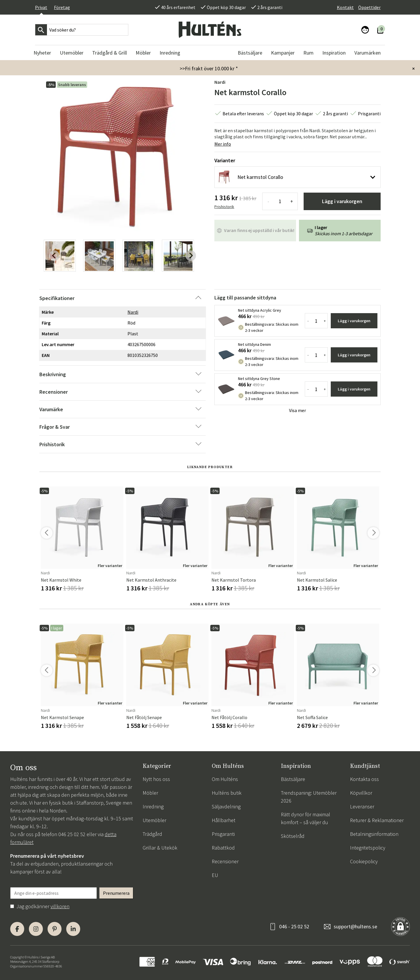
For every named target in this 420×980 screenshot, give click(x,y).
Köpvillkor (361, 793)
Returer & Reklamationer (377, 820)
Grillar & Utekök (160, 848)
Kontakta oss (364, 779)
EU (215, 875)
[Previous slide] (54, 256)
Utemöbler (154, 820)
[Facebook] (17, 929)
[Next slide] (191, 256)
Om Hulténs (225, 779)
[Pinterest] (55, 929)
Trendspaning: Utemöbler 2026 (309, 797)
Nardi (220, 82)
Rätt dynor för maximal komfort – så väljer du (306, 818)
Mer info (223, 144)
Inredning (153, 807)
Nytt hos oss (156, 779)
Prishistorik (224, 207)
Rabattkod (223, 848)
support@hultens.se (355, 926)
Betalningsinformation (374, 834)
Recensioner (225, 861)
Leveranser (362, 807)
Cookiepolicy (364, 861)
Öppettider (369, 7)
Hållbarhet (224, 820)
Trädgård (152, 834)
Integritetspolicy (368, 848)
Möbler (150, 793)
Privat (41, 7)
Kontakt (345, 7)
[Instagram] (36, 929)
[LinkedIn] (73, 929)
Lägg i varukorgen (342, 201)
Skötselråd (293, 836)
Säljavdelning (226, 807)
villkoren (60, 906)
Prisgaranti (223, 834)
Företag (62, 7)
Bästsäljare (293, 779)
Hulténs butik (227, 793)
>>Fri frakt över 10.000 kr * (209, 68)
